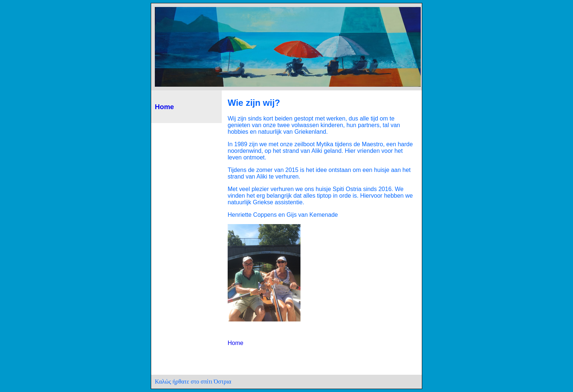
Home (164, 107)
